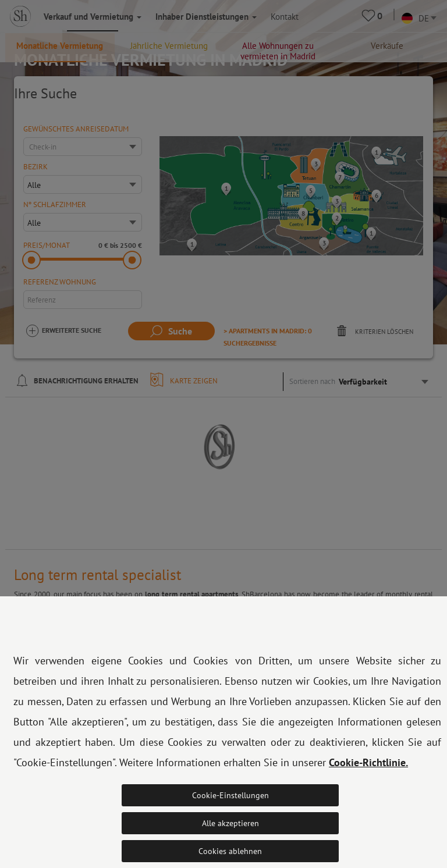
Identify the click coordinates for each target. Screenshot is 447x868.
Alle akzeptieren (230, 823)
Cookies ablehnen (230, 851)
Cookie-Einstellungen (230, 795)
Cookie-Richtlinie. (368, 762)
